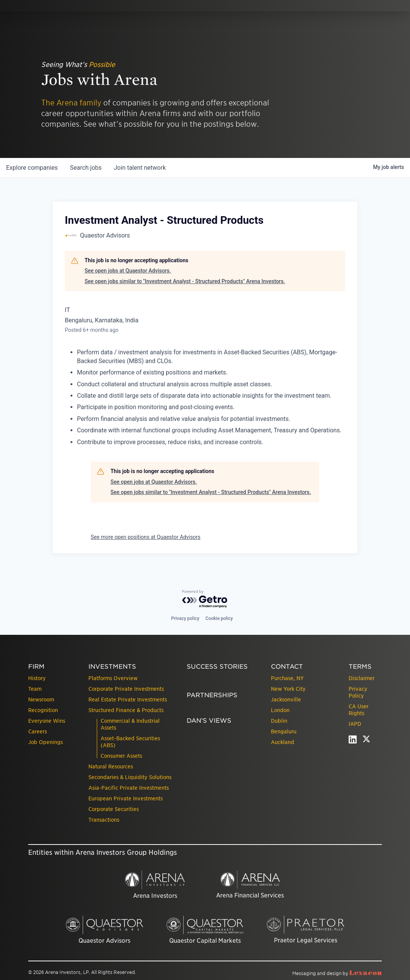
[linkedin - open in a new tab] (353, 741)
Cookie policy (219, 618)
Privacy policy (185, 618)
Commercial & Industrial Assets (130, 724)
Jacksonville (286, 700)
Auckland (283, 742)
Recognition (43, 710)
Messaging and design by (337, 973)
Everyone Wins (47, 721)
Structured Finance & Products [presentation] (126, 710)
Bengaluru (284, 731)
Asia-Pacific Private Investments (129, 788)
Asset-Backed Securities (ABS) (130, 742)
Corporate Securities (114, 809)
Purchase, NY (287, 678)
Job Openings (46, 742)
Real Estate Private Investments (128, 700)
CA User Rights (359, 710)
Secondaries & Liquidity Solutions (130, 777)
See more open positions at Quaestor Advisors (146, 537)
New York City (288, 689)
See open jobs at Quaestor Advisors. (128, 271)
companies (32, 168)
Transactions (104, 820)
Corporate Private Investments (126, 689)
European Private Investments (126, 798)
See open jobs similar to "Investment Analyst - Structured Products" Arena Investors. (185, 281)
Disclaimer (362, 678)
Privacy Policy (358, 692)
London (280, 710)
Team (35, 689)
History (37, 678)
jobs (86, 168)
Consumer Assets (121, 756)
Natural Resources (111, 766)
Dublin (279, 721)
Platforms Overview (113, 678)
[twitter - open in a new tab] (366, 741)
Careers (38, 731)
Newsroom (41, 700)
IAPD (355, 724)
